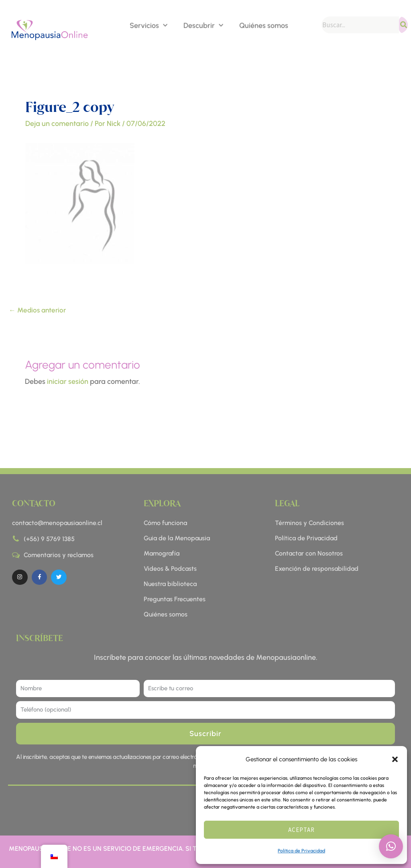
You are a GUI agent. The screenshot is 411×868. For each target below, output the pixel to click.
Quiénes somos (264, 25)
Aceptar (301, 830)
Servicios (149, 25)
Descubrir (203, 25)
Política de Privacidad (301, 851)
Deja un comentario (57, 124)
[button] (395, 759)
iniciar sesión (68, 381)
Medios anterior (37, 310)
